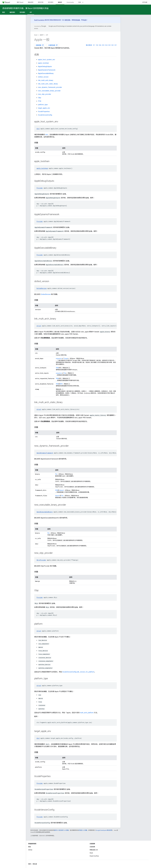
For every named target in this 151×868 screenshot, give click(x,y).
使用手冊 (41, 2)
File (65, 373)
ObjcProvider (41, 560)
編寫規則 (12, 12)
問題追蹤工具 (94, 850)
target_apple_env (44, 108)
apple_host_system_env (47, 60)
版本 (80, 2)
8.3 (110, 45)
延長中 (42, 35)
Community (70, 2)
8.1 (116, 45)
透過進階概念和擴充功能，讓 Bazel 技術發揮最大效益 (25, 8)
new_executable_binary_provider (49, 91)
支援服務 (92, 847)
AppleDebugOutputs (45, 66)
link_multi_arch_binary (46, 80)
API (47, 35)
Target (66, 359)
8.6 (100, 45)
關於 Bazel (20, 2)
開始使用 (31, 2)
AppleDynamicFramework (47, 70)
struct (39, 326)
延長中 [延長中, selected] (60, 2)
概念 (4, 12)
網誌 (30, 847)
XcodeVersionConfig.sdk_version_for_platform (78, 672)
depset (62, 490)
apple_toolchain (43, 63)
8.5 (103, 45)
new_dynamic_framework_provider (50, 87)
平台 (40, 101)
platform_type (43, 105)
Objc (40, 98)
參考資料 (51, 2)
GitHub (145, 2)
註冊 (85, 20)
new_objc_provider (45, 94)
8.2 (113, 45)
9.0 (97, 45)
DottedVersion (42, 288)
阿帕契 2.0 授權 (83, 830)
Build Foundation (39, 20)
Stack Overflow (94, 856)
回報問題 (40, 45)
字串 (57, 368)
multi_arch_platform (87, 713)
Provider (40, 188)
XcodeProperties (44, 112)
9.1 (94, 45)
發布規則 (22, 12)
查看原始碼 (53, 45)
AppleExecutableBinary (46, 73)
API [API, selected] (31, 12)
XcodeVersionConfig (45, 115)
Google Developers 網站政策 (104, 830)
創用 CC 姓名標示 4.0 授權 (61, 830)
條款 (30, 864)
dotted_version (43, 77)
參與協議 (77, 20)
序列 (61, 384)
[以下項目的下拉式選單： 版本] (84, 2)
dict (38, 129)
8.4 (106, 45)
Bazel (36, 35)
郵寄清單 (68, 20)
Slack (91, 853)
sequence (59, 359)
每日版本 (89, 45)
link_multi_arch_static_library (48, 84)
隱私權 (35, 864)
